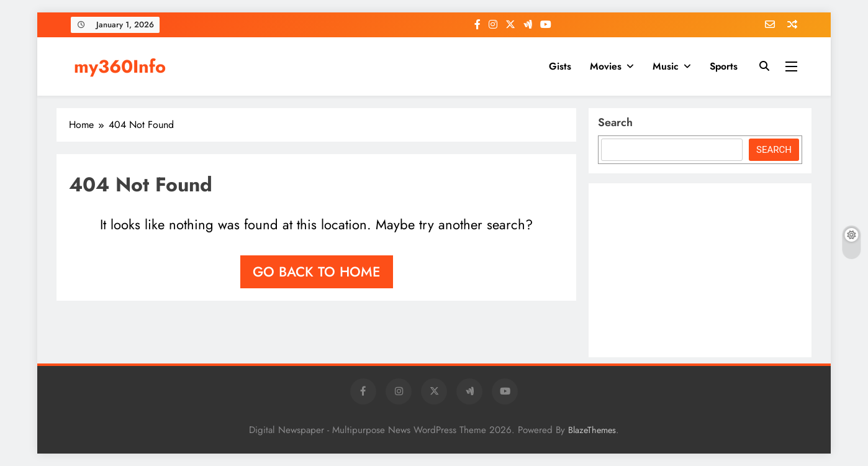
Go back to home (317, 272)
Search (615, 122)
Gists (560, 66)
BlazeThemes (592, 430)
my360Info (120, 66)
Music (666, 66)
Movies (606, 66)
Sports (724, 66)
